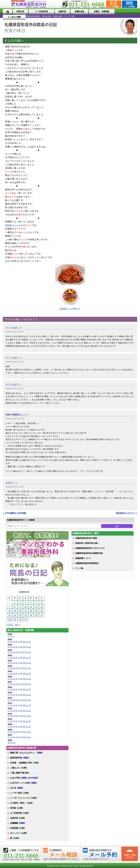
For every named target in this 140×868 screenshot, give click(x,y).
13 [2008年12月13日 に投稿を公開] (42, 607)
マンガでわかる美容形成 (41, 12)
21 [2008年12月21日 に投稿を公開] (10, 615)
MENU (7, 4)
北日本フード (12, 225)
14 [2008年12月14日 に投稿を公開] (10, 611)
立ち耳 (17, 788)
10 (24, 642)
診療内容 (62, 12)
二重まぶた (19, 768)
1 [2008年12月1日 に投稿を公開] (15, 603)
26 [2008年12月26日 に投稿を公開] (36, 615)
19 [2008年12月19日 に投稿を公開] (36, 611)
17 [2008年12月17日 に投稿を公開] (26, 611)
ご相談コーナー (113, 4)
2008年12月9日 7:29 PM (14, 487)
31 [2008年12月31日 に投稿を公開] (26, 619)
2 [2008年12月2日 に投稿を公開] (20, 603)
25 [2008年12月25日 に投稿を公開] (31, 615)
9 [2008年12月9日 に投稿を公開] (20, 607)
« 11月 (10, 625)
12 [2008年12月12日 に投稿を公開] (36, 607)
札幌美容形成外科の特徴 (86, 538)
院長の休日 (32, 16)
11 (27, 642)
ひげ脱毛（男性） (22, 803)
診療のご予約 (129, 4)
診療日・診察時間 (101, 12)
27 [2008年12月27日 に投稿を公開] (42, 615)
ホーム (7, 12)
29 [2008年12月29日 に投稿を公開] (15, 619)
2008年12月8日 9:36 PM (14, 332)
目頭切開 (18, 828)
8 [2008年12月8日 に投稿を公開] (15, 607)
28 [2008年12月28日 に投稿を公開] (10, 619)
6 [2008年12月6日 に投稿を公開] (42, 603)
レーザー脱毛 (20, 793)
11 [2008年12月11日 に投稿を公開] (31, 607)
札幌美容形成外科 (7, 16)
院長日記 (20, 12)
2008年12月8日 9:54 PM (14, 389)
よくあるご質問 (126, 12)
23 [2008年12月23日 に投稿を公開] (20, 615)
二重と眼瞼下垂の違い (20, 773)
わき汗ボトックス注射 (24, 783)
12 (30, 642)
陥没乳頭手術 (20, 758)
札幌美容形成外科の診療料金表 (89, 553)
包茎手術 (18, 818)
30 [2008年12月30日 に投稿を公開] (20, 619)
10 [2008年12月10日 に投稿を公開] (26, 607)
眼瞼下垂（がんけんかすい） (27, 753)
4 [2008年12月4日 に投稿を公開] (31, 603)
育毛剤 (17, 808)
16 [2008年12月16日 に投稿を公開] (20, 611)
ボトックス (19, 833)
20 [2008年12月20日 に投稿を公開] (42, 611)
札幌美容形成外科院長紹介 (87, 563)
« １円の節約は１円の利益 (14, 513)
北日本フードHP (68, 309)
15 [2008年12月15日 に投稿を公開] (15, 611)
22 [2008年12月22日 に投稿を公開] (15, 615)
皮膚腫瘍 (18, 823)
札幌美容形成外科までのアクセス (90, 548)
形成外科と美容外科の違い (87, 543)
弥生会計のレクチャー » (127, 513)
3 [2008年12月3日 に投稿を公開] (26, 603)
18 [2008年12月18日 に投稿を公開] (31, 611)
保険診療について (83, 558)
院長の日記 (21, 16)
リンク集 (79, 568)
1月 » (17, 625)
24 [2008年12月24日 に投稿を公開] (26, 615)
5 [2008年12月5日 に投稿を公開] (36, 603)
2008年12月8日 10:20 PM (15, 419)
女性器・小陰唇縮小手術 (25, 763)
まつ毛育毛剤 (20, 813)
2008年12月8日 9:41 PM (14, 362)
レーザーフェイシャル (24, 798)
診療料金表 (79, 12)
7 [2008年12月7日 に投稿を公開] (10, 607)
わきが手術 (24, 778)
